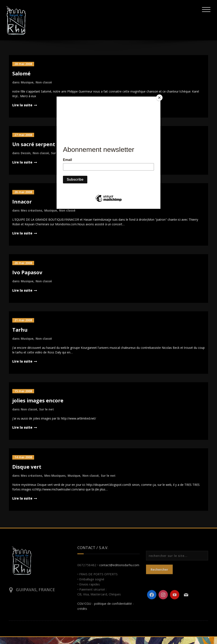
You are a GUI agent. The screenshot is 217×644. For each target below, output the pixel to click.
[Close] (159, 98)
